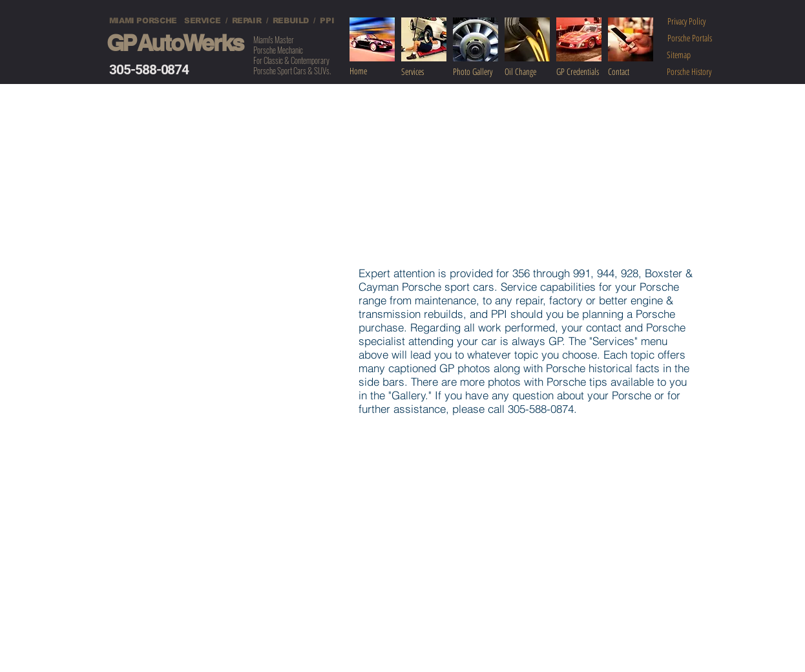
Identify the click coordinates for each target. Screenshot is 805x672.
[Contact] (637, 72)
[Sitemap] (679, 55)
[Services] (428, 72)
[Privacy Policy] (686, 21)
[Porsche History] (689, 71)
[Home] (371, 71)
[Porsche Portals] (689, 38)
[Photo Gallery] (480, 72)
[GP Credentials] (584, 72)
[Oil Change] (530, 72)
